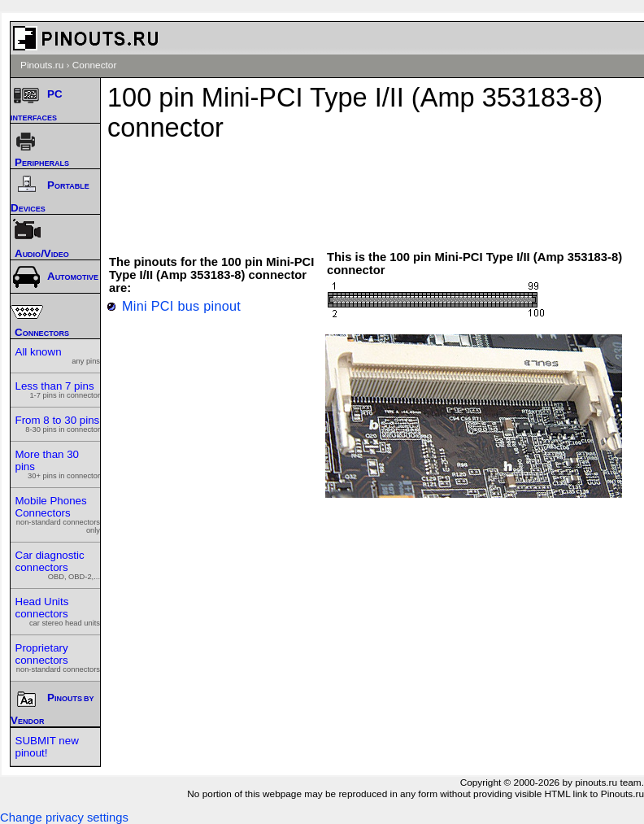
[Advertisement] (381, 188)
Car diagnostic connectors (58, 565)
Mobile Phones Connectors (58, 514)
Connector (95, 65)
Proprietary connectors (58, 658)
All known (58, 355)
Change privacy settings (64, 817)
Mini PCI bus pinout (181, 306)
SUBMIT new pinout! (47, 747)
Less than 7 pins (58, 390)
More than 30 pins (58, 464)
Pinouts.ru (42, 65)
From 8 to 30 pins (58, 424)
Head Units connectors (58, 611)
